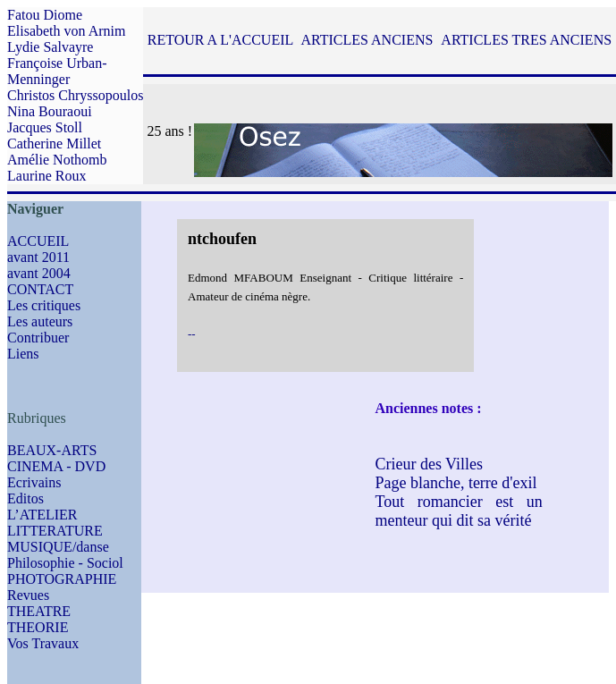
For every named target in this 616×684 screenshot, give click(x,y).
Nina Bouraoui (50, 111)
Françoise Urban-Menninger (57, 71)
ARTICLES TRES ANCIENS (526, 40)
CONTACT (40, 289)
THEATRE (39, 611)
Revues (28, 595)
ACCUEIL (38, 241)
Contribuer (38, 338)
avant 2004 (39, 273)
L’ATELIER (42, 515)
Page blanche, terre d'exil (456, 483)
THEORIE (38, 627)
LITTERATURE (55, 531)
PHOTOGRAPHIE (62, 579)
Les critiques (44, 305)
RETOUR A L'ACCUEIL (220, 40)
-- (192, 334)
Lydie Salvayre (50, 47)
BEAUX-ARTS (52, 450)
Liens (23, 354)
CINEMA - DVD (56, 466)
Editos (25, 498)
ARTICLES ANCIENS (367, 40)
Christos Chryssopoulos (75, 95)
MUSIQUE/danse (58, 547)
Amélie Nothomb (57, 160)
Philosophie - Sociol (65, 563)
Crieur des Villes (429, 464)
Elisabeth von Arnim (66, 31)
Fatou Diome (45, 15)
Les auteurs (40, 321)
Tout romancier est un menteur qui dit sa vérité (458, 511)
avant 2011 (38, 257)
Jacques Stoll (45, 127)
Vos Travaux (43, 643)
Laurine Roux (46, 176)
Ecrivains (34, 482)
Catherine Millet (54, 144)
